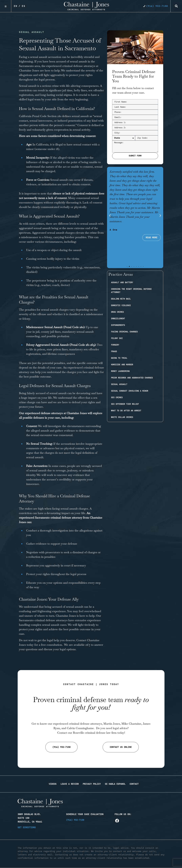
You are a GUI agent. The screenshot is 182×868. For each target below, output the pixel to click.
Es (24, 6)
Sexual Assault (119, 384)
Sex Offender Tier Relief (125, 404)
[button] (176, 6)
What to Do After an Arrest (126, 411)
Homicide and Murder (122, 365)
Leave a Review (70, 784)
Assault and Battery (122, 282)
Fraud (114, 351)
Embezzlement (118, 319)
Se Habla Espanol (115, 784)
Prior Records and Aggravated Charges (132, 378)
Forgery (115, 345)
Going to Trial (119, 358)
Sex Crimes (117, 398)
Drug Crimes (117, 312)
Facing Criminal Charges (124, 332)
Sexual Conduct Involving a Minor (130, 391)
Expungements (118, 325)
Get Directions (27, 827)
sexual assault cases (54, 625)
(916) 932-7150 (75, 820)
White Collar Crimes (122, 417)
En (16, 6)
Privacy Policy (92, 784)
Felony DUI (117, 338)
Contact (134, 784)
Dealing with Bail (121, 299)
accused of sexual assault (71, 61)
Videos (53, 784)
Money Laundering (120, 371)
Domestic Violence (121, 305)
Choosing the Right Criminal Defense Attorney (131, 291)
